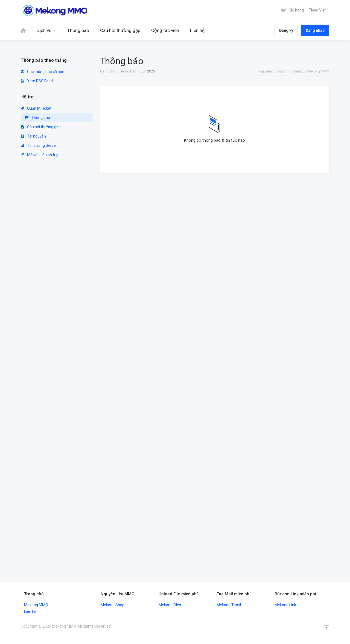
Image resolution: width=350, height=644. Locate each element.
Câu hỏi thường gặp (41, 127)
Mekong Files (170, 605)
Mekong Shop (113, 605)
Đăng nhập (315, 30)
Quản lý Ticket (36, 108)
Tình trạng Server (39, 145)
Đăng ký (286, 30)
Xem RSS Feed (37, 81)
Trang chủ (107, 71)
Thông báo (128, 71)
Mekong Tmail (229, 605)
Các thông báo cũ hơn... (44, 72)
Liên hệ (30, 611)
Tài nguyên (33, 136)
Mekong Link (285, 605)
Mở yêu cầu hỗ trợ (39, 155)
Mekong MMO (36, 605)
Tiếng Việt (319, 10)
